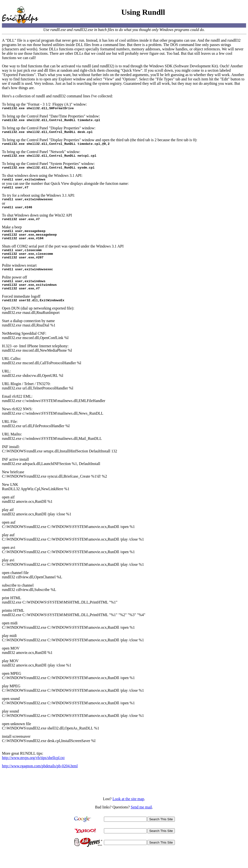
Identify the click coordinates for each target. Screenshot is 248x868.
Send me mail (141, 823)
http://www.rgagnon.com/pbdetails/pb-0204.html (40, 782)
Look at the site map (128, 815)
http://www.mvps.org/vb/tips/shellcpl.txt (33, 774)
